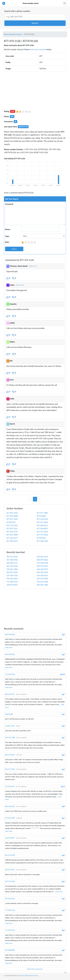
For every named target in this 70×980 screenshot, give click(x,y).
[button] (35, 23)
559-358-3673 (42, 575)
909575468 (9, 714)
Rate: (7, 242)
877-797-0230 (42, 535)
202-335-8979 (10, 838)
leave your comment (38, 49)
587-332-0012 (10, 870)
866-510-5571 (10, 694)
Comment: (9, 204)
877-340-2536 (42, 541)
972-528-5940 (42, 563)
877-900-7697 (12, 541)
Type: (7, 236)
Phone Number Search (31, 3)
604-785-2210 (42, 572)
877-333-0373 (12, 538)
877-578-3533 (42, 519)
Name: (8, 229)
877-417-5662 (42, 522)
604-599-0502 (42, 560)
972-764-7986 (10, 738)
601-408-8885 (10, 950)
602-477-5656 (10, 769)
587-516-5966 (42, 579)
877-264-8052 (42, 529)
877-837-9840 (12, 535)
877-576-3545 (12, 525)
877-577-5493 (42, 532)
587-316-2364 (12, 566)
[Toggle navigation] (65, 3)
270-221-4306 (12, 569)
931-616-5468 (42, 582)
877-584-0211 (42, 525)
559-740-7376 (12, 575)
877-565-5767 (12, 532)
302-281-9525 (42, 557)
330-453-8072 (12, 585)
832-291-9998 (10, 855)
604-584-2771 (12, 563)
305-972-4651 (42, 566)
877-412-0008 (12, 516)
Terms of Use (34, 976)
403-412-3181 (12, 557)
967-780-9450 (12, 560)
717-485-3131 (12, 582)
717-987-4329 (10, 910)
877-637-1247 (12, 529)
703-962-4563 (12, 579)
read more (9, 648)
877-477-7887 (42, 513)
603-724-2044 (10, 881)
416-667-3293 (10, 726)
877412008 (41, 516)
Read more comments (35, 969)
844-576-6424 (10, 755)
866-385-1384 (42, 585)
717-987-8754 (10, 930)
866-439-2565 (10, 806)
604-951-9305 (12, 572)
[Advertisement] (35, 91)
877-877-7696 (12, 519)
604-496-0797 (42, 569)
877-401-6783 (12, 513)
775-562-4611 (10, 786)
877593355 (41, 538)
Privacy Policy (25, 976)
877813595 (11, 522)
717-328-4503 (10, 674)
